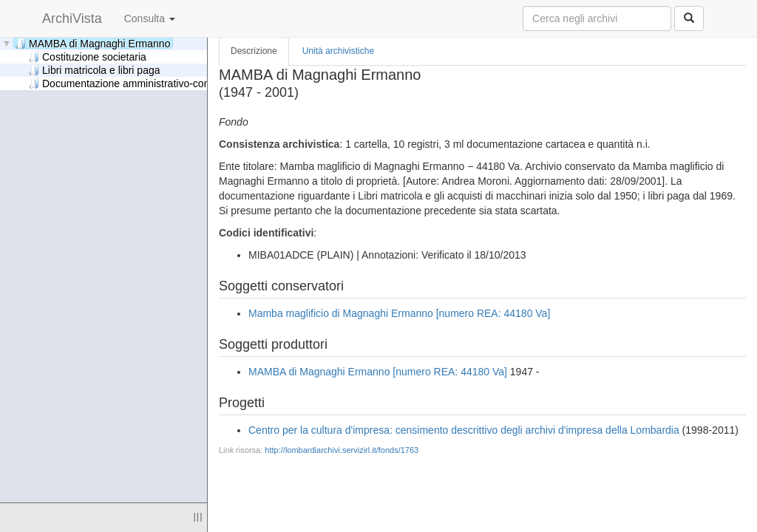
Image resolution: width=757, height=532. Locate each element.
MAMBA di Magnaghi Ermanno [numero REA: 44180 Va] (378, 372)
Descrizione (254, 51)
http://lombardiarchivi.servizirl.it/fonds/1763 (342, 450)
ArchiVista (72, 18)
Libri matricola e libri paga (94, 70)
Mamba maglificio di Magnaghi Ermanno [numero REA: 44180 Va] (399, 313)
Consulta (150, 18)
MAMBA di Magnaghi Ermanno (92, 43)
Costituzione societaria (87, 57)
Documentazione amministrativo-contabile (131, 83)
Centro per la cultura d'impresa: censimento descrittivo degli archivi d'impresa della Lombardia (464, 430)
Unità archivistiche (338, 51)
